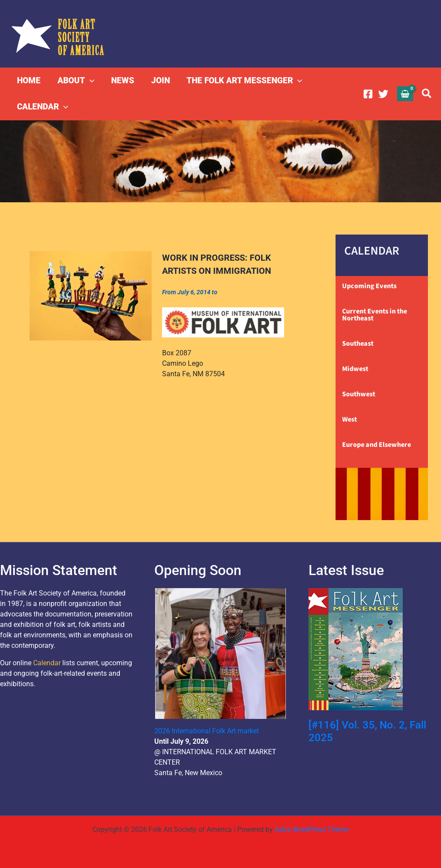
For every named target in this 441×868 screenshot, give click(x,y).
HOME (29, 80)
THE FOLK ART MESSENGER (243, 81)
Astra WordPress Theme (312, 829)
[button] (89, 81)
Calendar (47, 663)
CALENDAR (42, 107)
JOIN (159, 80)
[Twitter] (383, 94)
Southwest (359, 394)
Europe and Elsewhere (377, 445)
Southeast (358, 344)
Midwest (355, 369)
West (349, 419)
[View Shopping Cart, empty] (405, 94)
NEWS (122, 80)
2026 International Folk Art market (207, 731)
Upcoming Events (369, 286)
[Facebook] (368, 94)
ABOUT (75, 81)
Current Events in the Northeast (375, 315)
